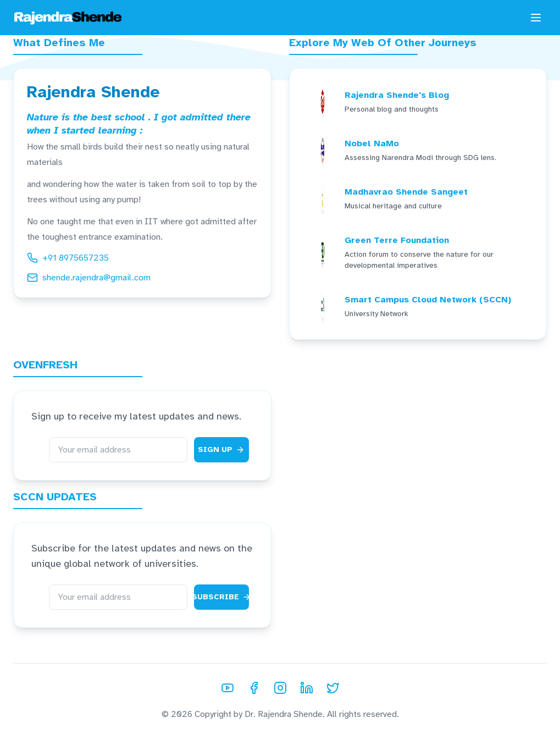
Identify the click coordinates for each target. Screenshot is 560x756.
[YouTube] (228, 688)
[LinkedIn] (307, 688)
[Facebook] (254, 688)
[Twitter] (333, 688)
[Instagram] (280, 688)
